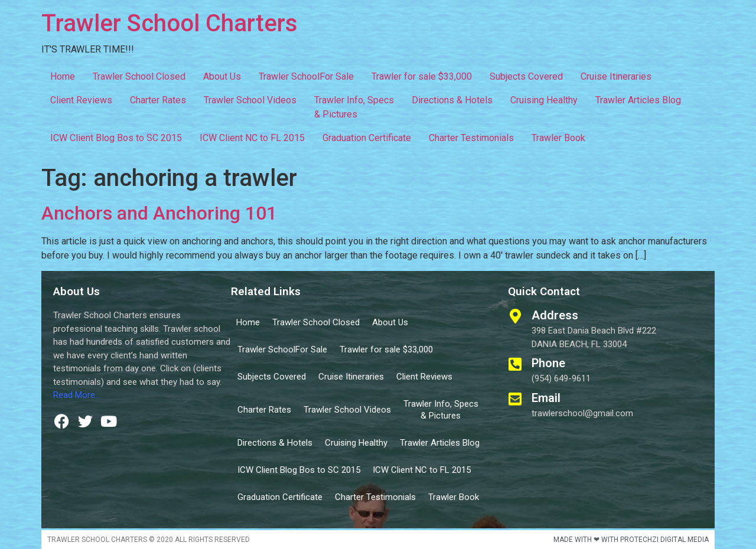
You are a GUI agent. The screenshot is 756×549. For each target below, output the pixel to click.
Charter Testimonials (471, 138)
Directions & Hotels (452, 100)
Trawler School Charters (170, 23)
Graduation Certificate (367, 138)
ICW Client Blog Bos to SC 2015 (116, 138)
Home (63, 76)
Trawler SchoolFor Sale (306, 76)
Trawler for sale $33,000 (422, 76)
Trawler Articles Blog (638, 100)
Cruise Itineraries (616, 76)
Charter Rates (158, 100)
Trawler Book (558, 138)
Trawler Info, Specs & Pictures (354, 107)
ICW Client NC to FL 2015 (252, 138)
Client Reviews (81, 100)
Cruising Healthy (544, 100)
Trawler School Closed (139, 76)
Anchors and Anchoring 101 (159, 213)
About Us (222, 76)
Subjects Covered (526, 76)
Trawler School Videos (250, 100)
